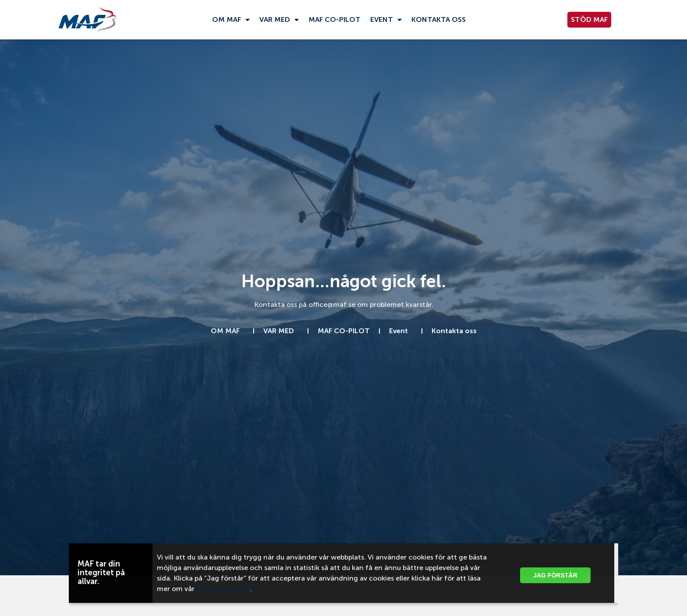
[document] (343, 308)
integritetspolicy (223, 589)
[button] (605, 548)
